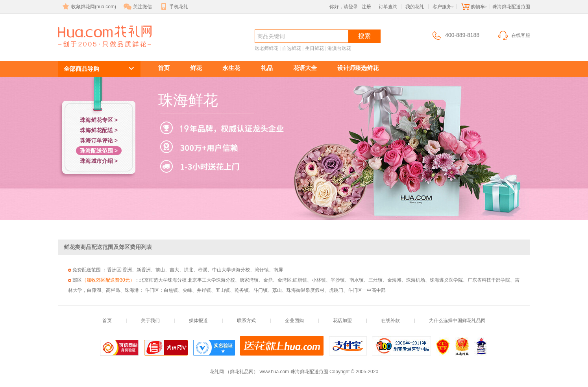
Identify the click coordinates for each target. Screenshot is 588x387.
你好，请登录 (344, 7)
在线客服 (514, 35)
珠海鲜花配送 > (99, 130)
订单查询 (388, 7)
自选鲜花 (292, 48)
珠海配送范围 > (99, 151)
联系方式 (246, 321)
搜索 (364, 36)
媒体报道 (198, 321)
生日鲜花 (314, 48)
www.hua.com (275, 372)
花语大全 (305, 68)
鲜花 (196, 68)
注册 (366, 7)
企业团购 (294, 321)
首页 (164, 68)
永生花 (231, 68)
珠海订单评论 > (99, 140)
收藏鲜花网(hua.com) (89, 7)
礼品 (267, 68)
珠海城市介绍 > (99, 161)
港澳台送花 (339, 48)
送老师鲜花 (266, 48)
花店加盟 (342, 321)
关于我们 (150, 321)
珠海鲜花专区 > (99, 120)
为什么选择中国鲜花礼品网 (457, 321)
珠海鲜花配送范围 (100, 50)
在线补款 (390, 321)
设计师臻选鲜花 (358, 68)
